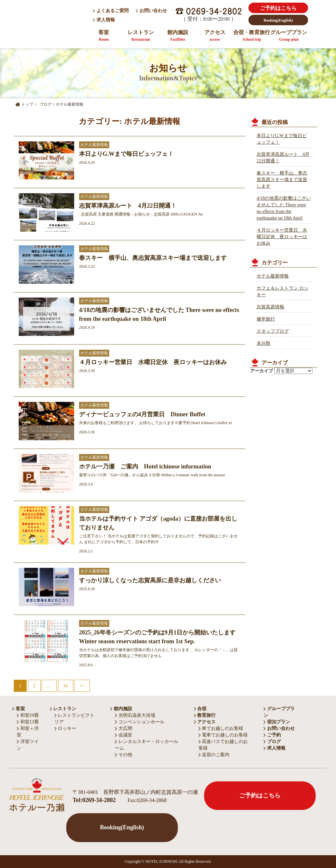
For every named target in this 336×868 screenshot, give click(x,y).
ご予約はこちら (278, 8)
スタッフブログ (273, 331)
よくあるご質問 (111, 11)
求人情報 (104, 20)
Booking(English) (278, 20)
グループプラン (289, 36)
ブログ (272, 742)
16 (66, 686)
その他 (124, 755)
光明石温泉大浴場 (135, 715)
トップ (24, 104)
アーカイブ (262, 371)
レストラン (141, 36)
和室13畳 (28, 722)
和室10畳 (28, 715)
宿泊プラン (277, 722)
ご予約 (272, 735)
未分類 (263, 343)
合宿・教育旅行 (252, 36)
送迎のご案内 (214, 755)
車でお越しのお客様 (221, 728)
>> (82, 686)
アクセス (215, 36)
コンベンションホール (140, 722)
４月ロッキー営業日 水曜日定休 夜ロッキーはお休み (282, 237)
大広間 (124, 728)
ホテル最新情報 (273, 276)
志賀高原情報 (270, 307)
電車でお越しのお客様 (223, 735)
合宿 (200, 709)
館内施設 (178, 36)
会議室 (124, 735)
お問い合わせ (151, 11)
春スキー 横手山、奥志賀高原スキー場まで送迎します (282, 180)
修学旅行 (266, 319)
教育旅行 (205, 715)
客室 (104, 36)
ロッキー (65, 728)
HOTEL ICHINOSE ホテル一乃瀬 (50, 21)
